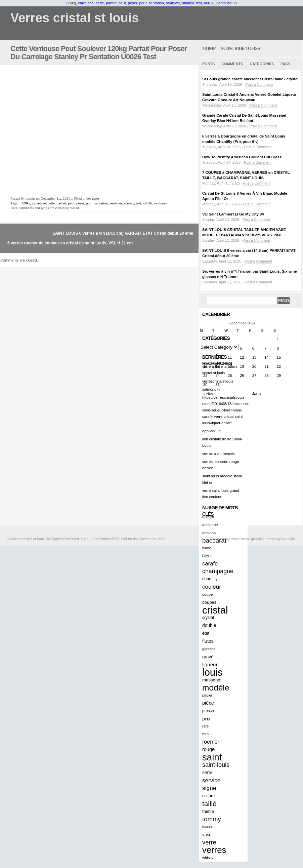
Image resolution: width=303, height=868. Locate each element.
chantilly (210, 579)
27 (254, 376)
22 (279, 366)
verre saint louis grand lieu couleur (221, 494)
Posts (208, 64)
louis (212, 672)
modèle (216, 688)
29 (279, 376)
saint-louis (216, 765)
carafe (210, 564)
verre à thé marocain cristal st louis (220, 370)
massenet (212, 680)
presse (208, 711)
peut (122, 3)
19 (242, 366)
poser (133, 3)
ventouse (224, 3)
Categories (262, 64)
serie (207, 773)
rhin (205, 734)
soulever (173, 3)
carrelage (86, 3)
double (209, 625)
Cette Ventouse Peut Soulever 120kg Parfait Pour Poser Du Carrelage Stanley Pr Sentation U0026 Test (99, 53)
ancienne (210, 525)
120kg (26, 203)
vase (207, 835)
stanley (188, 3)
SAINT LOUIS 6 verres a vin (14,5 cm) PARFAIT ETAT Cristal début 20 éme (123, 233)
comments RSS (152, 539)
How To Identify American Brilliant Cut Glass (242, 157)
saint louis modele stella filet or (222, 479)
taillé (209, 804)
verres (214, 850)
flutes (208, 641)
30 (205, 385)
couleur (212, 587)
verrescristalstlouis (218, 381)
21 (266, 366)
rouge (208, 749)
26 (242, 376)
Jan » (257, 394)
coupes (209, 602)
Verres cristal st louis (75, 18)
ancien (208, 517)
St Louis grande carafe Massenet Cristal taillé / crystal (250, 79)
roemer (211, 742)
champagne (218, 571)
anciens (209, 533)
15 (279, 357)
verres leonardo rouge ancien (221, 465)
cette (100, 3)
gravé (208, 657)
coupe (207, 594)
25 (230, 376)
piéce (208, 703)
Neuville (288, 539)
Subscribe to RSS (240, 49)
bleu (206, 556)
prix (206, 719)
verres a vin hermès (219, 453)
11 (230, 357)
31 (217, 385)
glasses (209, 649)
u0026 (209, 3)
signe (209, 788)
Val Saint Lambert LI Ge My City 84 (233, 214)
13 (254, 357)
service (211, 780)
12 (242, 357)
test (199, 3)
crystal (208, 618)
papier (207, 695)
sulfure (208, 796)
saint (212, 757)
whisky (208, 858)
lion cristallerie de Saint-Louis (222, 442)
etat (206, 633)
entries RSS (110, 539)
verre (209, 842)
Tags (286, 64)
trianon (208, 827)
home (209, 49)
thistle (208, 811)
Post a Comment (259, 84)
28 (266, 376)
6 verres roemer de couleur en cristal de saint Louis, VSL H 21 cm (70, 243)
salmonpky (211, 389)
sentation (156, 3)
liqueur (210, 664)
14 (266, 357)
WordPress (240, 539)
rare (205, 726)
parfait (111, 3)
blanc (207, 548)
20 (254, 366)
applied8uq (211, 431)
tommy (212, 819)
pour (143, 3)
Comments (232, 64)
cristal (215, 610)
